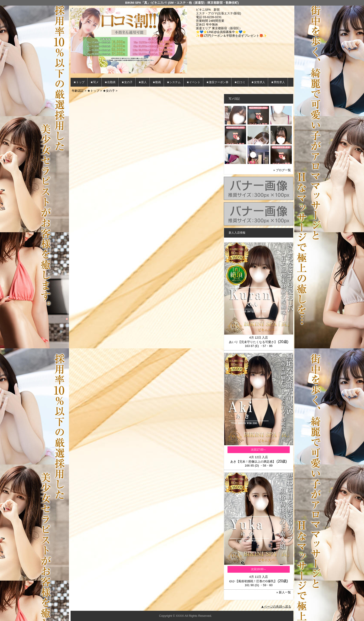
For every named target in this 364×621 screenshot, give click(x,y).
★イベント (193, 82)
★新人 (143, 82)
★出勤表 (110, 82)
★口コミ (240, 82)
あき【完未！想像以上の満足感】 (253, 462)
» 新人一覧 (284, 592)
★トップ (79, 82)
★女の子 (127, 82)
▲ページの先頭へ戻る (276, 606)
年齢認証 (78, 91)
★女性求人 (258, 82)
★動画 (157, 82)
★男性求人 (278, 82)
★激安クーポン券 (217, 82)
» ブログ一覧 (282, 170)
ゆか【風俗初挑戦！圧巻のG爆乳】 (253, 581)
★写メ (94, 82)
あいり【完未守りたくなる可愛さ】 (253, 342)
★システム (174, 82)
